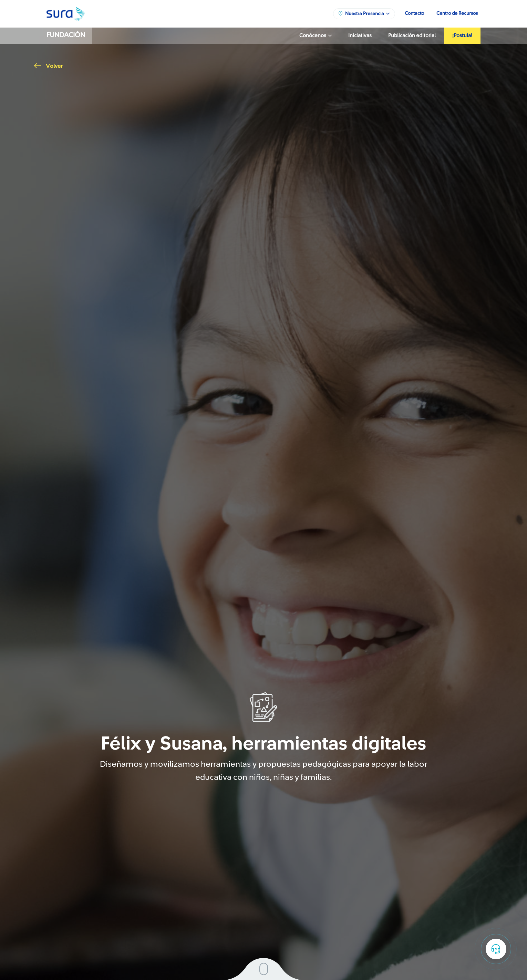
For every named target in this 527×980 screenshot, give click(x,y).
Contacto (414, 13)
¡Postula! (462, 36)
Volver (48, 66)
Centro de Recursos (457, 13)
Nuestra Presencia (364, 13)
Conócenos (316, 36)
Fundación (66, 35)
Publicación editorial (412, 36)
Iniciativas (360, 36)
